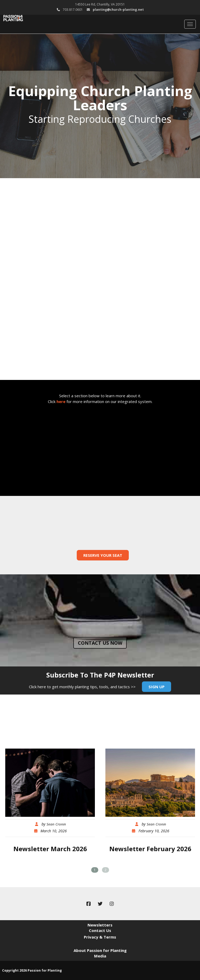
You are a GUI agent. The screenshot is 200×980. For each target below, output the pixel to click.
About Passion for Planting (100, 950)
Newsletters (100, 925)
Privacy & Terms (100, 937)
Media (100, 956)
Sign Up (157, 687)
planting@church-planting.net (118, 10)
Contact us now (100, 643)
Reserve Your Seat (103, 555)
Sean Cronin (56, 824)
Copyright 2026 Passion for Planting (32, 970)
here (61, 401)
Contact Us (100, 930)
